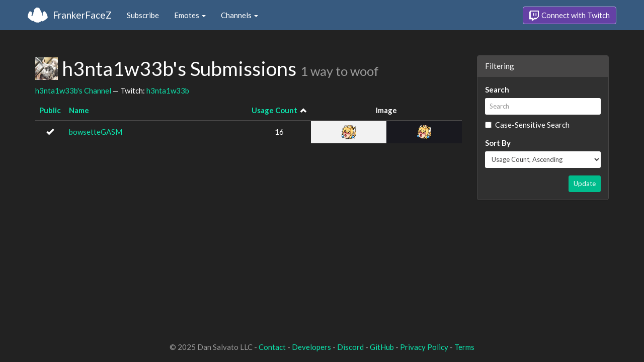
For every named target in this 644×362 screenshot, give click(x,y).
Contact (272, 347)
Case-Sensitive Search (527, 125)
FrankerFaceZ (82, 15)
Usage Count (274, 110)
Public (50, 110)
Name (79, 110)
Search (497, 89)
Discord (350, 347)
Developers (311, 347)
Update (585, 184)
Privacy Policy (424, 347)
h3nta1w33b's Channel (73, 90)
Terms (464, 347)
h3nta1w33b (168, 90)
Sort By (498, 143)
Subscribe (143, 15)
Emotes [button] (190, 15)
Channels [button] (239, 15)
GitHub (382, 347)
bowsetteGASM (96, 132)
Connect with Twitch (570, 16)
